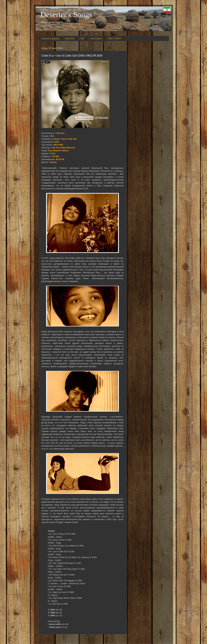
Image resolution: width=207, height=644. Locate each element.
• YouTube (69, 38)
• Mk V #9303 (114, 38)
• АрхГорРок (96, 38)
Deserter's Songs (66, 14)
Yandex (53, 162)
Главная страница (50, 38)
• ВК (82, 38)
